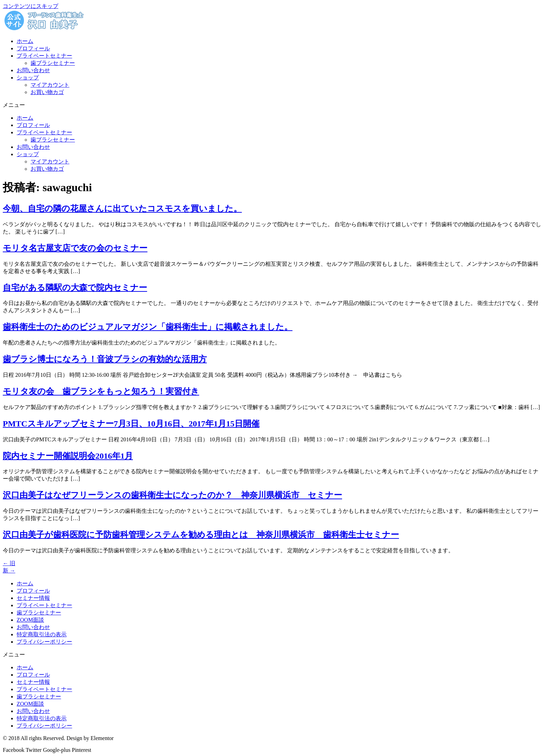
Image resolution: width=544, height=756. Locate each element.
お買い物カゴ (47, 92)
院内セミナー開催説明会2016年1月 (68, 456)
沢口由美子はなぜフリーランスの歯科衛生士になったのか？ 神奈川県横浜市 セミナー (172, 495)
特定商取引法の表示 (42, 634)
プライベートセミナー (44, 56)
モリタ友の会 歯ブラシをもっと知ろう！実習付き (101, 391)
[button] (272, 105)
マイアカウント (50, 85)
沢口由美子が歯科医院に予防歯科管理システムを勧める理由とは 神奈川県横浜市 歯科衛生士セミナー (201, 535)
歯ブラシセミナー (53, 63)
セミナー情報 (33, 598)
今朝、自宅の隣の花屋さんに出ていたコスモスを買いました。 (122, 209)
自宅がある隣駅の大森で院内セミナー (75, 288)
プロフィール (33, 48)
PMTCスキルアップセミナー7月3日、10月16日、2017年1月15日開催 (131, 424)
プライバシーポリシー (44, 642)
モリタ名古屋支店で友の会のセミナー (75, 248)
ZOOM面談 (30, 620)
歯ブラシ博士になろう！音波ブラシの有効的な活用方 (105, 359)
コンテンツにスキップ (31, 6)
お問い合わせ (33, 70)
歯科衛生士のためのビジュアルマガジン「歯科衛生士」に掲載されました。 (148, 327)
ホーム (25, 41)
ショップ (28, 78)
